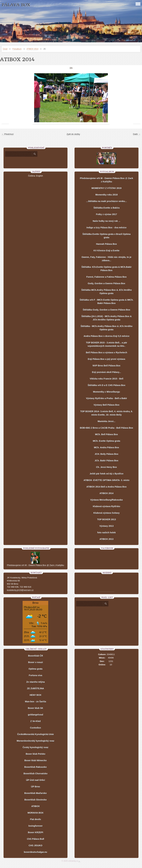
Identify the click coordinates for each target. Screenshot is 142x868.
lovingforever (35, 826)
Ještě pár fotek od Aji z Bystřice (106, 474)
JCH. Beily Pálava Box (107, 454)
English (40, 176)
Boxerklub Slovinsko (35, 800)
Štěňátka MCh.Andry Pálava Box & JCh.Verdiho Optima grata (106, 292)
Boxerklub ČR (35, 656)
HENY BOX (35, 695)
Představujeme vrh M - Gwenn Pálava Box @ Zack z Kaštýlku (107, 180)
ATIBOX (36, 806)
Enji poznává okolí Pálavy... (106, 372)
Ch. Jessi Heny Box (106, 467)
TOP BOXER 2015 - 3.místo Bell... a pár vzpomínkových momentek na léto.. (106, 344)
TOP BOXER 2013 (106, 519)
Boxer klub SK (36, 708)
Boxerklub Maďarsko (35, 793)
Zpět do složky (73, 134)
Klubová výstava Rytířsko (106, 506)
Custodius (35, 728)
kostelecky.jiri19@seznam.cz (20, 590)
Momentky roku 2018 (106, 195)
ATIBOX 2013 (106, 539)
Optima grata (35, 669)
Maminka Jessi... (106, 421)
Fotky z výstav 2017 (106, 214)
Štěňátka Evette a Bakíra (106, 208)
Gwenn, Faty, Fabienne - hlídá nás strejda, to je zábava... (106, 259)
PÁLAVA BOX (16, 5)
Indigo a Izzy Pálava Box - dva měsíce (107, 228)
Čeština (32, 176)
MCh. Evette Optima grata (106, 441)
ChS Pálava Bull (35, 839)
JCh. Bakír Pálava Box (107, 461)
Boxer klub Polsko (35, 754)
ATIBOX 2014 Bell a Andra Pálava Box (106, 487)
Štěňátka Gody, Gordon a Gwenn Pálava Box (106, 310)
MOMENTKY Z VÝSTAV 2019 (106, 188)
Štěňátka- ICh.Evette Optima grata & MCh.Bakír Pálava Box (106, 269)
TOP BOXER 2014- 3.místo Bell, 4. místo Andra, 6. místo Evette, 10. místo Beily (106, 413)
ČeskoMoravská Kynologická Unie (35, 734)
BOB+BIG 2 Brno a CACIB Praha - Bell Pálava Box (107, 428)
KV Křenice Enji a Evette (107, 251)
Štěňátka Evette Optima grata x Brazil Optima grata (106, 236)
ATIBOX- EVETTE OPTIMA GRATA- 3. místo (107, 480)
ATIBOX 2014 (32, 49)
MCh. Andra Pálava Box (106, 447)
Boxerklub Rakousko (35, 767)
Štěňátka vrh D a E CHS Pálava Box (106, 385)
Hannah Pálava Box (106, 244)
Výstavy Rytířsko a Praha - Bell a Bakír (106, 398)
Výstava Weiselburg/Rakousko (106, 500)
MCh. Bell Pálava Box (106, 434)
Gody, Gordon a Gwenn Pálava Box (106, 283)
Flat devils (35, 819)
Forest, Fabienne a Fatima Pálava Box (106, 277)
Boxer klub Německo (35, 760)
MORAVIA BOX (35, 813)
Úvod (5, 49)
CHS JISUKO (36, 845)
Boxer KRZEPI (35, 832)
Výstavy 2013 (106, 526)
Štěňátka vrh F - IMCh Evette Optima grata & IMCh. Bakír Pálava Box (106, 302)
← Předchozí (8, 134)
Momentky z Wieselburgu (106, 392)
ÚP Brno (36, 787)
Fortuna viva (35, 675)
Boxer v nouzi (36, 662)
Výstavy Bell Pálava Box (106, 405)
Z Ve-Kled (36, 721)
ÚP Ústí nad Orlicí (35, 780)
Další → (137, 134)
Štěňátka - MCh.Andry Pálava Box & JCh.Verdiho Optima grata (107, 328)
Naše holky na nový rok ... (106, 221)
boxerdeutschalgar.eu (35, 852)
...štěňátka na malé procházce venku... (107, 201)
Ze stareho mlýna (35, 682)
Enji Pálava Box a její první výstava (106, 359)
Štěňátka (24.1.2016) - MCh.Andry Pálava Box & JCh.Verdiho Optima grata (107, 318)
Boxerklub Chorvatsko (35, 774)
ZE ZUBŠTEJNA (36, 688)
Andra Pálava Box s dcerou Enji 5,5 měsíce (107, 336)
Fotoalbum (17, 49)
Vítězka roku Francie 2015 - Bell (106, 379)
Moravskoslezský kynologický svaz (35, 741)
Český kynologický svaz (35, 747)
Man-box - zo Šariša (35, 702)
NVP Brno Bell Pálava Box (106, 366)
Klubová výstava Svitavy (106, 513)
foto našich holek (106, 533)
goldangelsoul (35, 715)
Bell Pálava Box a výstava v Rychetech (107, 353)
